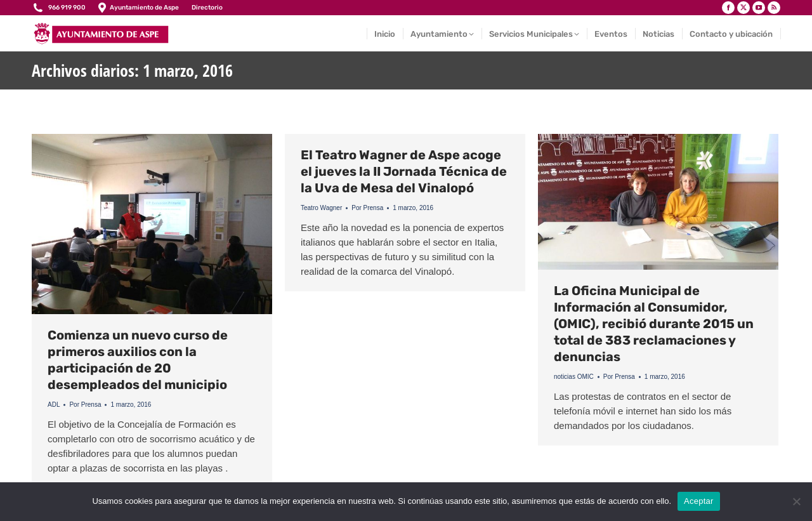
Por (85, 405)
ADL (54, 405)
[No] (796, 501)
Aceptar (699, 501)
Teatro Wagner (321, 208)
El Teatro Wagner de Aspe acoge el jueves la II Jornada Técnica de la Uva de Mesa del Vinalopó (404, 171)
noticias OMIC (574, 377)
